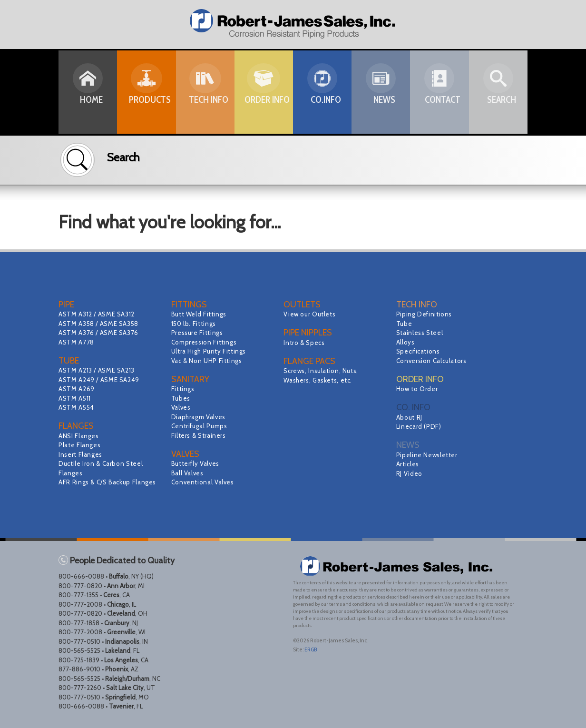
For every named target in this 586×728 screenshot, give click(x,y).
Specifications (419, 351)
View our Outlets (311, 314)
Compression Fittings (206, 342)
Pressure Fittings (199, 333)
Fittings (184, 389)
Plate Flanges (81, 445)
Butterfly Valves (197, 463)
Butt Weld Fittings (200, 314)
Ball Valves (188, 473)
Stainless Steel (421, 333)
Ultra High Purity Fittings (211, 351)
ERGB (311, 649)
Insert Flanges (82, 454)
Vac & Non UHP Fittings (209, 361)
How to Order (418, 389)
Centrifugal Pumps (201, 426)
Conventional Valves (204, 482)
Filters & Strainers (200, 435)
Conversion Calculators (433, 361)
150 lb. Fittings (195, 324)
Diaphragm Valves (200, 417)
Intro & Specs (305, 343)
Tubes (181, 398)
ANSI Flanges (80, 436)
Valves (181, 407)
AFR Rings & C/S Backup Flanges (110, 482)
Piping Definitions (426, 314)
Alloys (406, 342)
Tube (405, 324)
